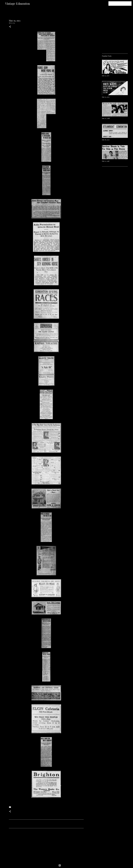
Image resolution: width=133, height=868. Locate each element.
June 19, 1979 (106, 97)
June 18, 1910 (106, 140)
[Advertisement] (46, 847)
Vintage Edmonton (18, 3)
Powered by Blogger (66, 865)
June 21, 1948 (106, 161)
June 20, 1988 (106, 118)
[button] (10, 27)
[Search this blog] (122, 4)
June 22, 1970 (106, 76)
